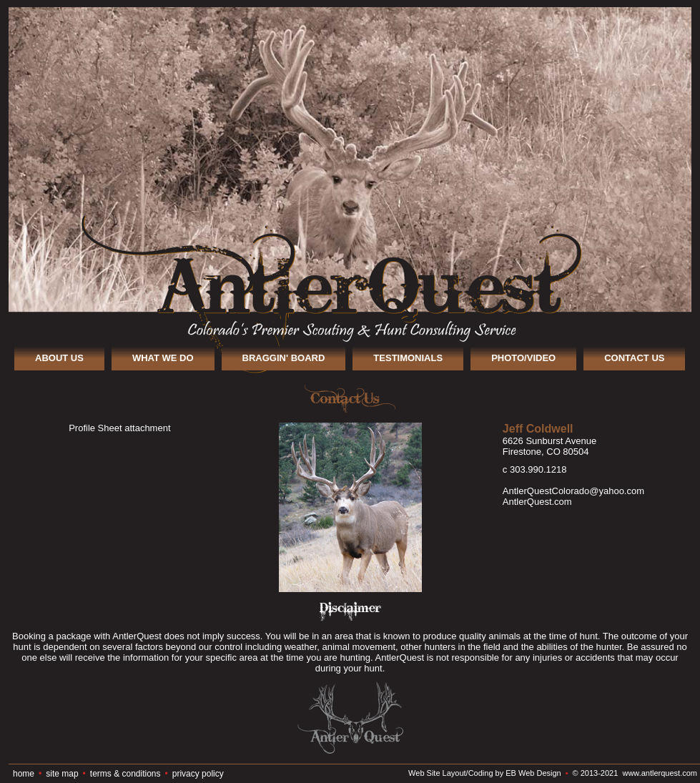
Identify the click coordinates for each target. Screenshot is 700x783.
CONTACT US (634, 358)
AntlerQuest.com (537, 502)
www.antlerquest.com (660, 773)
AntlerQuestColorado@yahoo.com (573, 491)
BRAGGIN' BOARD (284, 358)
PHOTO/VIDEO (523, 358)
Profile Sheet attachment (119, 428)
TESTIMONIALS (408, 358)
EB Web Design (533, 773)
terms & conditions (125, 774)
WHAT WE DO (163, 358)
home (24, 774)
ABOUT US (59, 358)
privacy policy (198, 774)
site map (62, 774)
